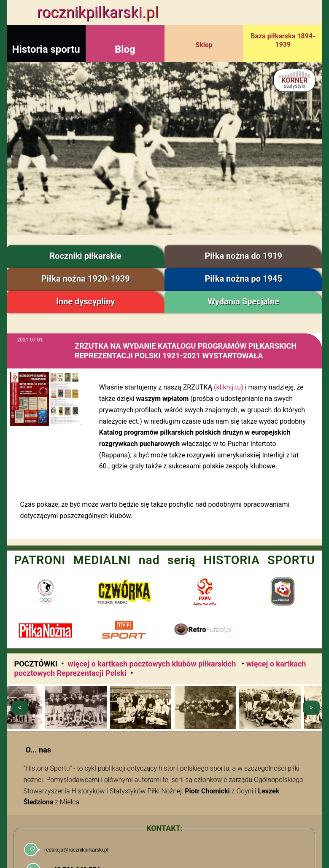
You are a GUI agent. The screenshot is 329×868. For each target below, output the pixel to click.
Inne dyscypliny (85, 301)
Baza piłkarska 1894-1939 (283, 40)
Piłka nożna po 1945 (243, 279)
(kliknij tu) (229, 387)
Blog (125, 49)
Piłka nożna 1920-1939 (86, 279)
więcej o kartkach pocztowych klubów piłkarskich (152, 664)
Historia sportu (46, 49)
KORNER (295, 83)
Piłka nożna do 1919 (243, 256)
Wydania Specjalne (243, 301)
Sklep (204, 45)
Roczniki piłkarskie (85, 256)
